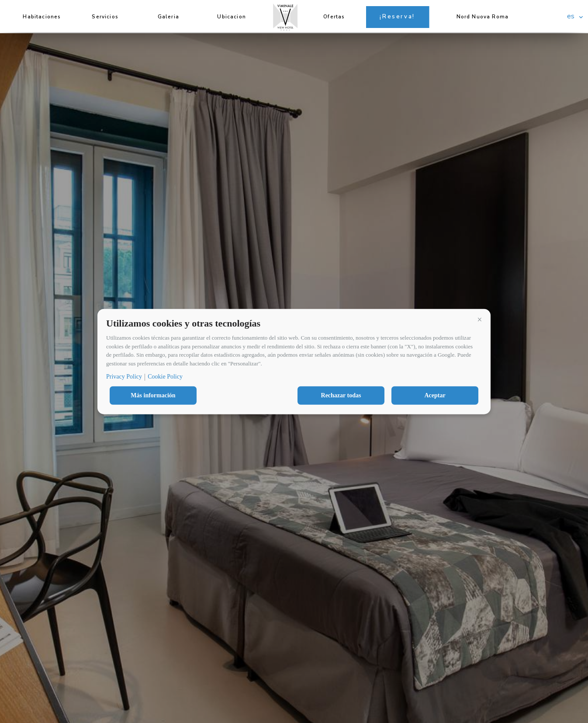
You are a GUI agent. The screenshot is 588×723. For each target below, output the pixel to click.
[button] (480, 320)
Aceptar (435, 395)
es (571, 16)
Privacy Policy (124, 377)
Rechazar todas (341, 395)
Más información (153, 395)
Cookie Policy (165, 377)
